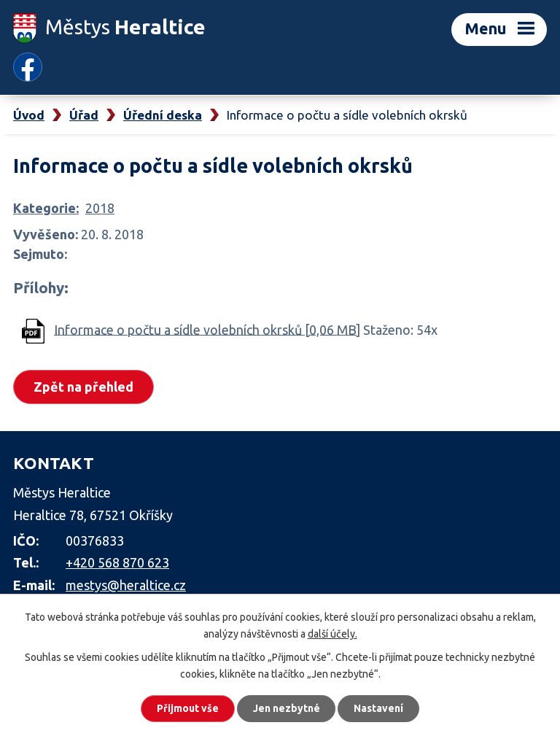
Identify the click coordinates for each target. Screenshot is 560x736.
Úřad (84, 115)
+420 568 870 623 (117, 562)
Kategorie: (46, 208)
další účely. (332, 633)
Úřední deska (163, 115)
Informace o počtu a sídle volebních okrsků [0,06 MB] (207, 329)
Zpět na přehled (83, 386)
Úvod (29, 115)
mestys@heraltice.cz (126, 585)
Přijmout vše (188, 708)
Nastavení (379, 708)
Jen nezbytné (287, 708)
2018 (100, 208)
